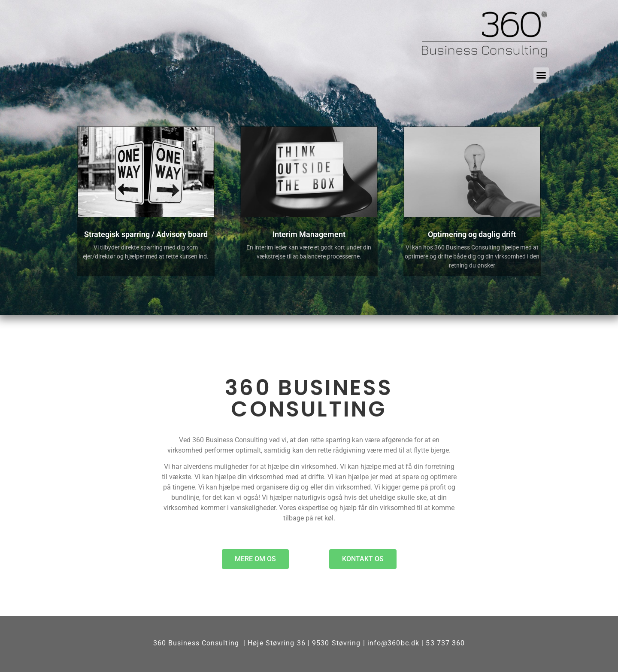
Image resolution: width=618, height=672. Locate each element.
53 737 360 (445, 643)
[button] (541, 75)
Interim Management (309, 234)
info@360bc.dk (393, 643)
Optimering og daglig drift (472, 234)
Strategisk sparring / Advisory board (146, 234)
